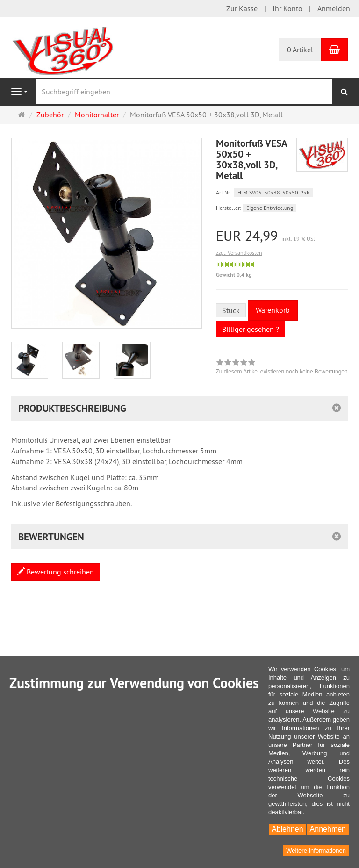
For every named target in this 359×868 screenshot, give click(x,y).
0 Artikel (300, 50)
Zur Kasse (242, 8)
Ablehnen (287, 829)
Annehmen (328, 829)
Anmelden (334, 8)
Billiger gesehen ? (251, 329)
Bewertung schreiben (56, 572)
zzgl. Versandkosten (239, 253)
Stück (231, 310)
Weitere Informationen (316, 850)
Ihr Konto (287, 8)
